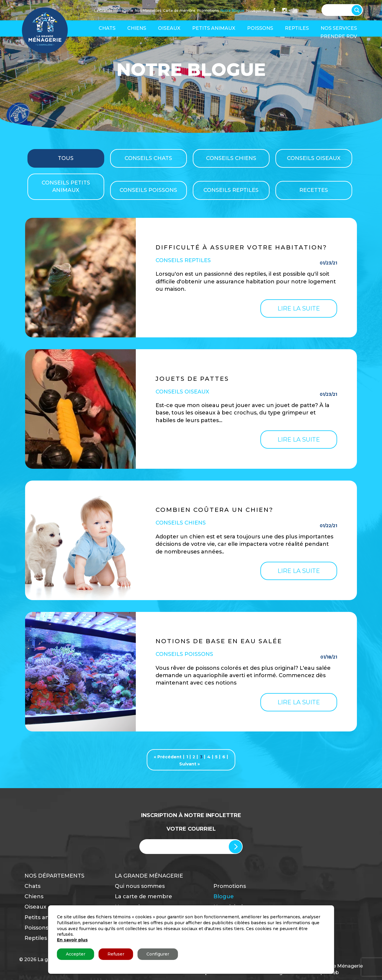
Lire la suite (299, 308)
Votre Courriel (191, 829)
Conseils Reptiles (231, 190)
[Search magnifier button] (358, 9)
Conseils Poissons (148, 190)
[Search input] (339, 9)
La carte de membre (143, 896)
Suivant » (190, 764)
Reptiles (297, 28)
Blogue (224, 896)
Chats (107, 28)
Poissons (260, 28)
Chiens (137, 28)
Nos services (339, 28)
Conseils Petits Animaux (66, 186)
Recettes (314, 190)
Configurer (158, 954)
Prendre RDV (339, 36)
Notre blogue (232, 10)
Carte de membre (179, 10)
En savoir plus (72, 940)
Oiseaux (169, 28)
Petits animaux (214, 28)
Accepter (76, 954)
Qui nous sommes (140, 886)
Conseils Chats (148, 158)
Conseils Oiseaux (314, 158)
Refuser (116, 954)
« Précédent (168, 757)
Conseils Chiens (231, 158)
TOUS (66, 158)
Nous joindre (258, 10)
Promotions (208, 10)
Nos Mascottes (148, 10)
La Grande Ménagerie (114, 10)
